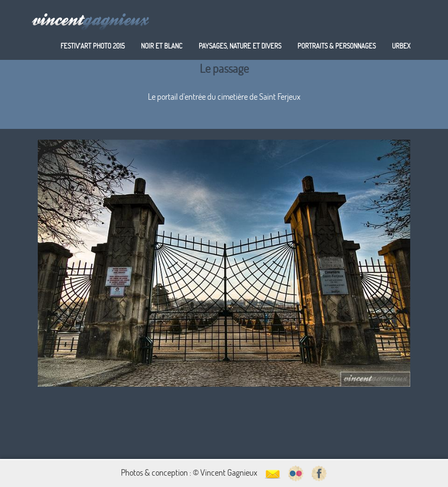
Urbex (401, 46)
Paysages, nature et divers (240, 46)
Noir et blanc (162, 46)
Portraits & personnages (337, 46)
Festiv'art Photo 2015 (93, 46)
